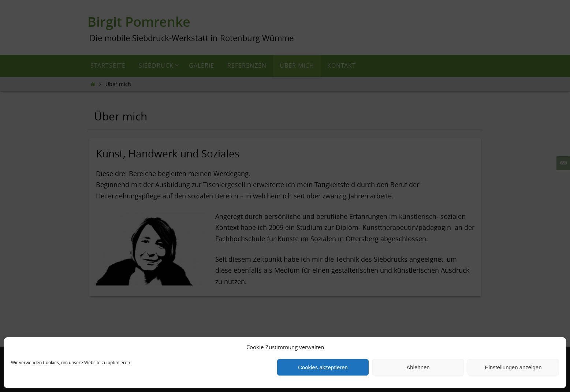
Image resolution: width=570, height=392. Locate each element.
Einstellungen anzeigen (513, 367)
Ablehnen (418, 367)
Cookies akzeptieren (323, 367)
